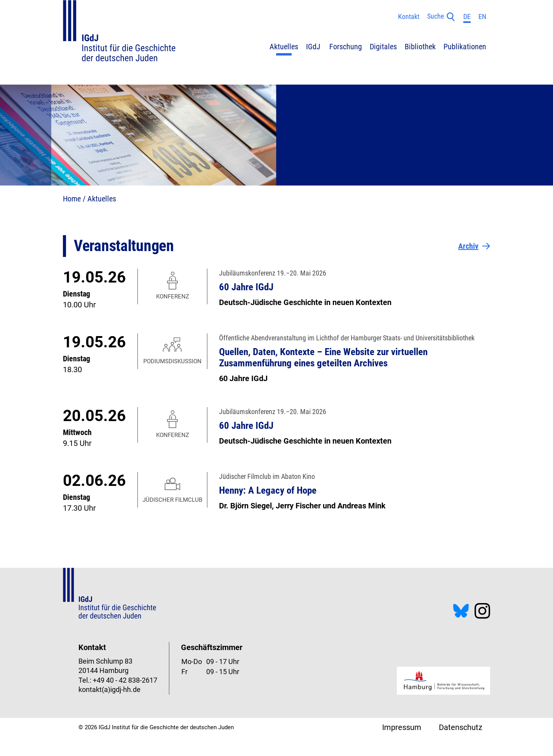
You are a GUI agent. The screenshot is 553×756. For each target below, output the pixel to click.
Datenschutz (461, 727)
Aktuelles (102, 199)
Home (72, 199)
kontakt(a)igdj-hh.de (110, 690)
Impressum (402, 727)
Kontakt (409, 17)
